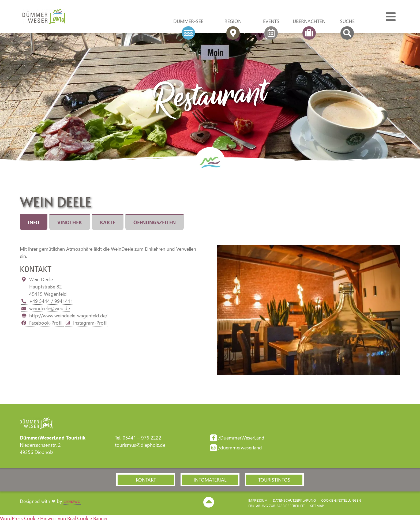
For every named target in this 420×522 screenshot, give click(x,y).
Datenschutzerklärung (294, 500)
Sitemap (317, 506)
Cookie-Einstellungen (341, 500)
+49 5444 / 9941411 (46, 301)
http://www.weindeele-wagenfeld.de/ (64, 316)
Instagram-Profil (86, 323)
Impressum (258, 500)
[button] (146, 480)
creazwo (72, 501)
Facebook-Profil (42, 323)
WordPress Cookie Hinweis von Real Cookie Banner (54, 518)
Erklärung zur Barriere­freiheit (277, 506)
